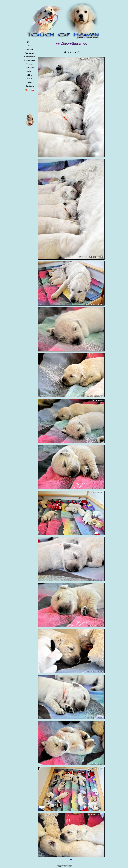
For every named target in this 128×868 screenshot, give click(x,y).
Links (30, 79)
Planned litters (30, 60)
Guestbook (30, 86)
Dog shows (30, 53)
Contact (30, 82)
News (30, 46)
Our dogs (29, 49)
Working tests (30, 57)
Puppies (30, 64)
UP (71, 859)
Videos (29, 75)
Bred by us (30, 68)
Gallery (30, 71)
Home (29, 42)
